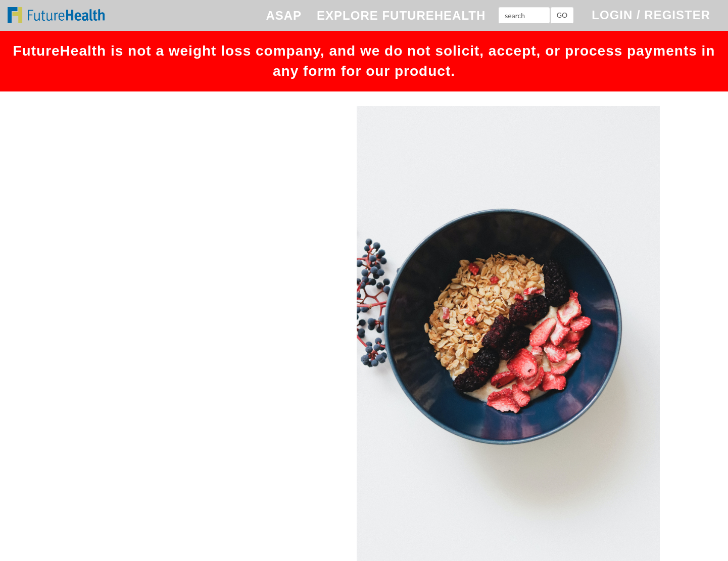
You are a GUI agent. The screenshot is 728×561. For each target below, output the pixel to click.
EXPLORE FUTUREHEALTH (401, 15)
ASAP (284, 15)
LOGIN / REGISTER (651, 15)
